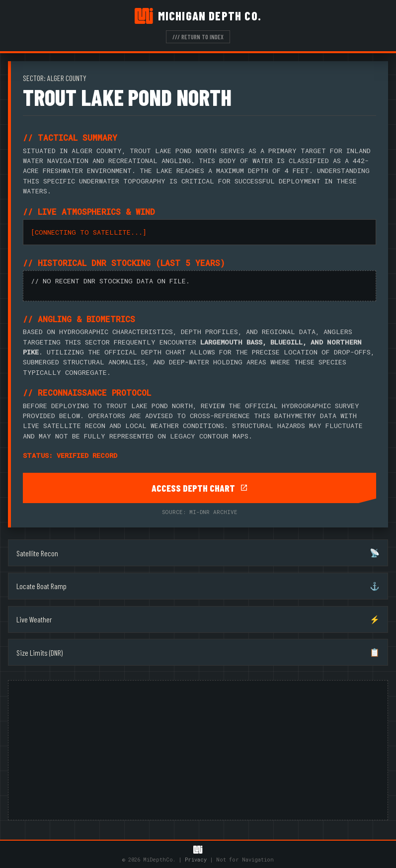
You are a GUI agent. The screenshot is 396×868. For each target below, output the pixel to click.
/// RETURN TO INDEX (198, 37)
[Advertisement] (198, 750)
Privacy (196, 860)
